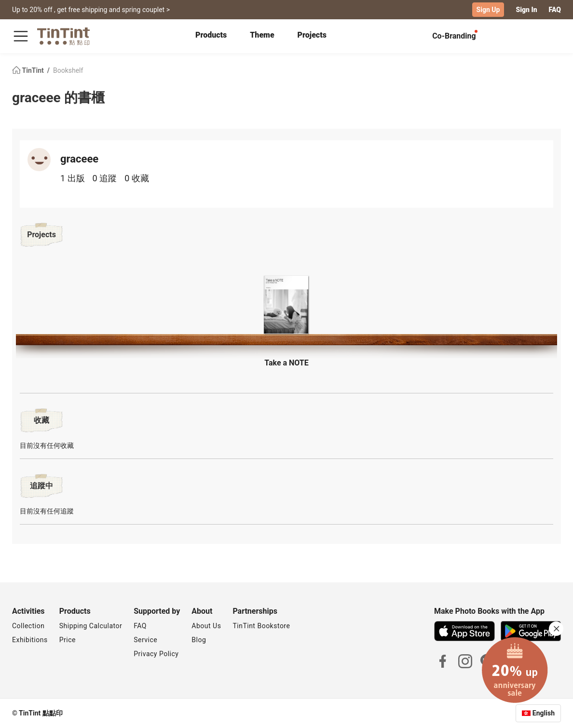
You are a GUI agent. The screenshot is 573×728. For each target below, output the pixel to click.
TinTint (29, 70)
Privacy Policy (156, 654)
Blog (199, 640)
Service (145, 640)
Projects (312, 35)
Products (211, 35)
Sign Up (488, 10)
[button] (286, 303)
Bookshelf (68, 70)
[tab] (211, 36)
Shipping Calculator (91, 626)
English (544, 713)
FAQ (555, 10)
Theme (262, 35)
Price (68, 640)
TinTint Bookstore (261, 626)
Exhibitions (30, 640)
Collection (28, 626)
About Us (206, 626)
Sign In (526, 10)
